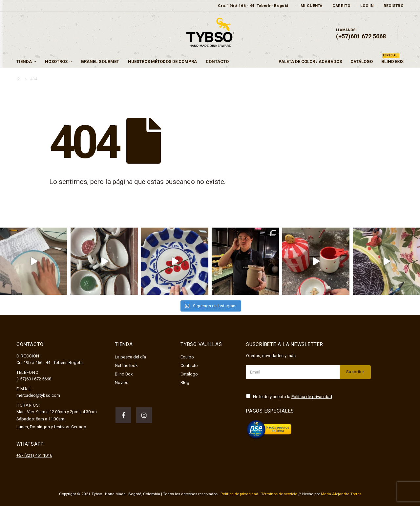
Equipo (187, 357)
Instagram (144, 415)
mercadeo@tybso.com (38, 395)
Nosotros (56, 61)
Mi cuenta (312, 6)
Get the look (126, 365)
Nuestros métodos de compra (162, 61)
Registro (394, 6)
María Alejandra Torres (341, 494)
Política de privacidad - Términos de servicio (259, 494)
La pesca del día (130, 357)
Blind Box (392, 60)
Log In (367, 6)
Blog (185, 383)
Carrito (341, 6)
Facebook (123, 415)
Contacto (217, 61)
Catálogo (362, 61)
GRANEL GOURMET (100, 61)
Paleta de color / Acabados (310, 61)
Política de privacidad (312, 397)
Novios (122, 383)
